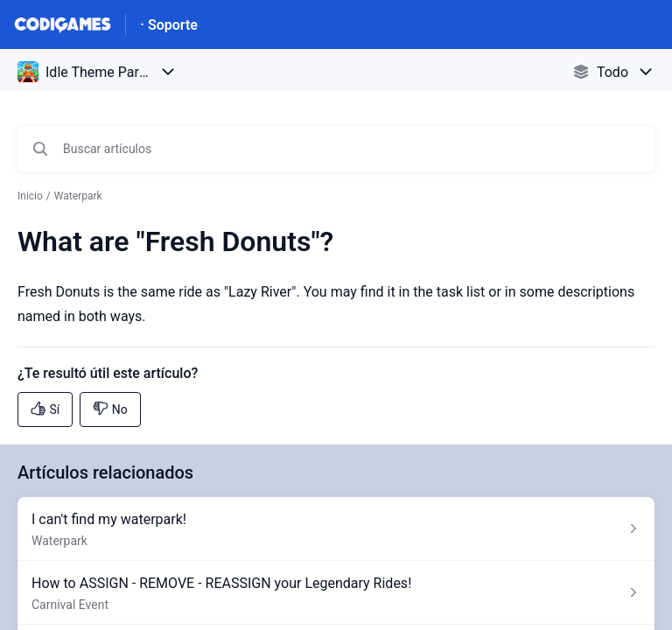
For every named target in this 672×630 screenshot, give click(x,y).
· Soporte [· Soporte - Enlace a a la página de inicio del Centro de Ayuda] (169, 25)
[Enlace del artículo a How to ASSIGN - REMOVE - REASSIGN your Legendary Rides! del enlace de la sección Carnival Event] (336, 593)
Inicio (30, 196)
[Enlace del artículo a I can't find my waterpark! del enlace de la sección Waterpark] (336, 529)
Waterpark (78, 196)
